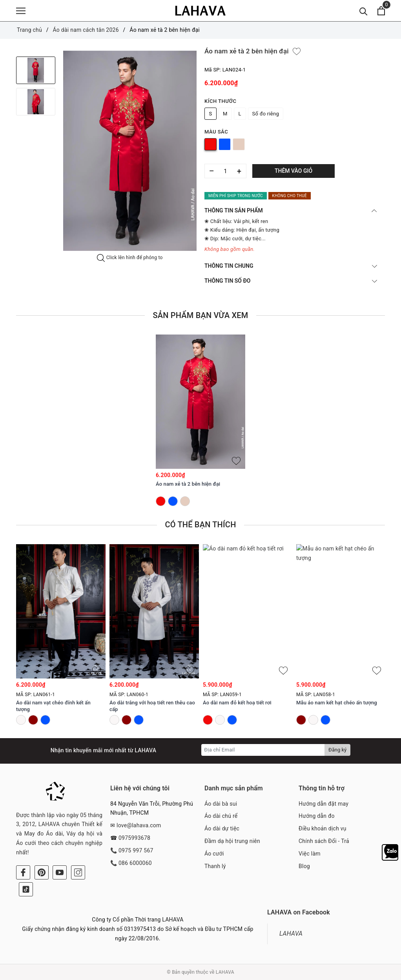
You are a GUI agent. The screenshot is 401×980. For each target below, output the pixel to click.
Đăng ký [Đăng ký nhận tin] (337, 750)
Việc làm (310, 854)
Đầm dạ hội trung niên (232, 841)
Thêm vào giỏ (293, 171)
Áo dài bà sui (221, 804)
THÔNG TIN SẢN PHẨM (291, 210)
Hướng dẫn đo (317, 816)
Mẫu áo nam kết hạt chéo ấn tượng (337, 703)
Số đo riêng (266, 114)
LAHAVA (291, 933)
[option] (130, 151)
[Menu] (21, 11)
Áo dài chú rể (221, 816)
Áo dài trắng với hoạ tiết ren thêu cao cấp (152, 706)
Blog (304, 866)
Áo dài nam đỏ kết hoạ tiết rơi (237, 703)
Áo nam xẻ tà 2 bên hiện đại (188, 484)
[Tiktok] (26, 889)
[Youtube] (60, 872)
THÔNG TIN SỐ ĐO (291, 281)
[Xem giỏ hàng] (381, 11)
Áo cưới (214, 854)
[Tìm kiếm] (364, 11)
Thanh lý (215, 866)
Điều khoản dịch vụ (323, 828)
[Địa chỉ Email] (263, 750)
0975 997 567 (136, 850)
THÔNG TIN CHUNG (291, 266)
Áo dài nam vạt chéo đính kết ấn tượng (53, 706)
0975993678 (134, 838)
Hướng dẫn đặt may (324, 804)
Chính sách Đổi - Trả (324, 841)
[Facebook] (23, 872)
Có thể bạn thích (200, 525)
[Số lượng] (225, 171)
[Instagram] (78, 872)
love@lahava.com (139, 825)
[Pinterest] (42, 872)
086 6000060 (135, 863)
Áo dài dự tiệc (222, 828)
